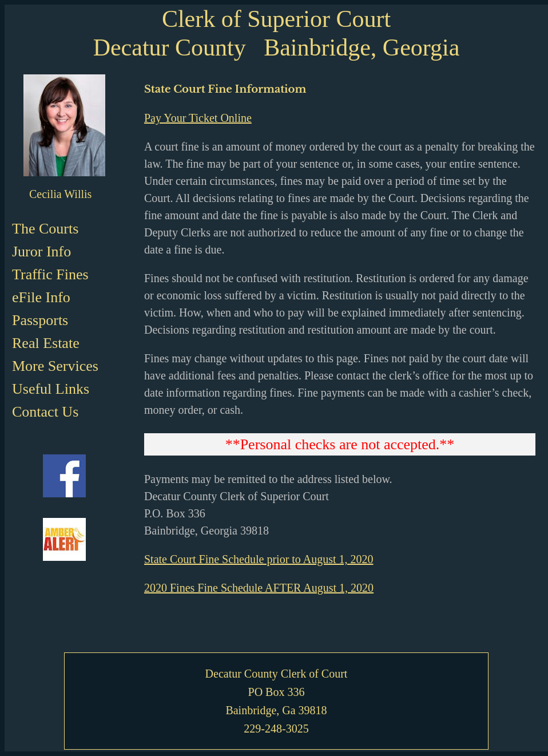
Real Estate (46, 343)
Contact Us (45, 412)
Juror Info (41, 252)
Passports (40, 320)
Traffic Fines (50, 274)
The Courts (45, 229)
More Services (55, 366)
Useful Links (51, 389)
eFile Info (41, 297)
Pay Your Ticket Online (198, 118)
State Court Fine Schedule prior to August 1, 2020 (259, 559)
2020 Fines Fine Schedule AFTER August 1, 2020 (259, 588)
